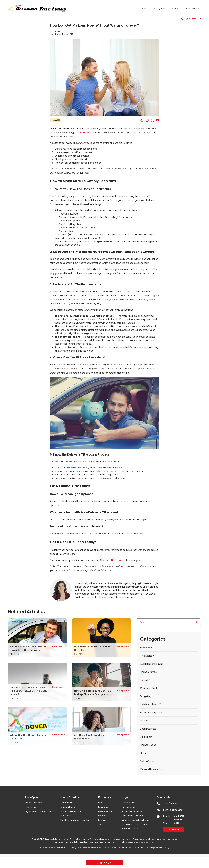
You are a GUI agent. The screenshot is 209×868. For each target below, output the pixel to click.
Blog (100, 803)
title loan (84, 133)
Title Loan (67, 816)
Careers (102, 816)
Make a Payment (106, 811)
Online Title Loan (70, 811)
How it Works (66, 803)
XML (100, 824)
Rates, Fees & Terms (132, 811)
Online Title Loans (34, 803)
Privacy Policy (128, 807)
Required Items (67, 807)
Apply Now (174, 829)
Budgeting (146, 696)
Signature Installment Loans (38, 811)
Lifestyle (145, 721)
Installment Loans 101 (151, 704)
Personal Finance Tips (152, 769)
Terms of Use (129, 803)
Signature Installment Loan (75, 820)
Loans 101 (56, 120)
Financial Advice (148, 672)
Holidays (145, 753)
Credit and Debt (149, 688)
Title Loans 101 (148, 656)
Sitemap (102, 820)
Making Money (148, 761)
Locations (103, 807)
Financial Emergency (151, 712)
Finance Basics (148, 745)
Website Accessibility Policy (135, 820)
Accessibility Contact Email (135, 824)
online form (72, 468)
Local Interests (148, 729)
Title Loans (30, 807)
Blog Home (146, 648)
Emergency (146, 737)
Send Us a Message (170, 810)
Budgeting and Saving (152, 664)
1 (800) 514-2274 (191, 19)
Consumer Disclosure (132, 816)
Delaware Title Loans (111, 560)
